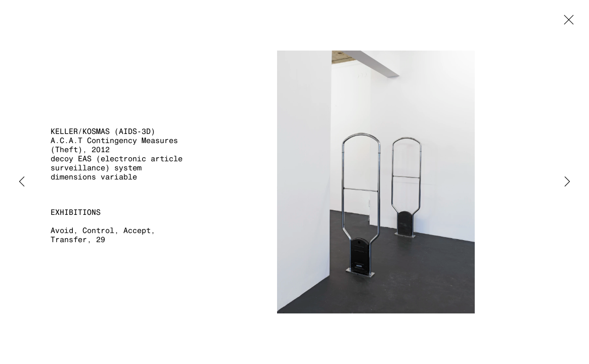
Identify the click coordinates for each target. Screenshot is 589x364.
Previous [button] (22, 182)
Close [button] (566, 23)
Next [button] (567, 182)
